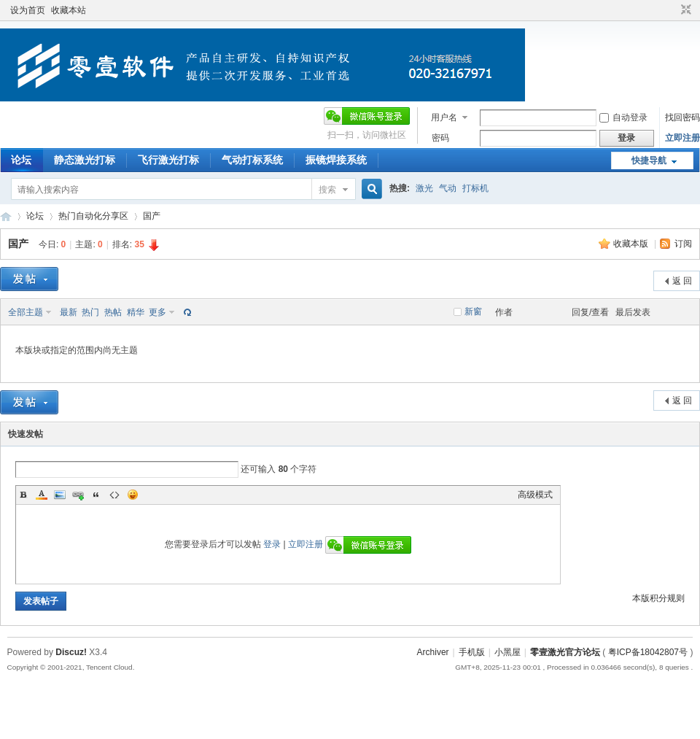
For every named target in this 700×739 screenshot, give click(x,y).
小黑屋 (507, 652)
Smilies (133, 495)
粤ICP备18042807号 (648, 652)
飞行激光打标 (168, 160)
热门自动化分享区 (93, 216)
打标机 (475, 188)
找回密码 (682, 117)
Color (42, 495)
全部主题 (26, 312)
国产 (152, 216)
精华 (136, 312)
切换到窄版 (684, 10)
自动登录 (623, 117)
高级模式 (535, 495)
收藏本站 (69, 10)
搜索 (327, 190)
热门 (90, 312)
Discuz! (71, 652)
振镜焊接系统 (336, 160)
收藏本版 (632, 244)
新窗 (473, 312)
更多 (157, 312)
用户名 (444, 117)
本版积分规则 (658, 598)
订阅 (683, 244)
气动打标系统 (252, 160)
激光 (424, 188)
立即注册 (682, 138)
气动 (448, 188)
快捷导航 (649, 160)
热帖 (113, 312)
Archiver (433, 652)
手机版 (472, 652)
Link (78, 495)
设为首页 (28, 10)
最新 (69, 312)
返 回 (682, 281)
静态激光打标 (85, 160)
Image (60, 495)
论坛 (21, 160)
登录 (272, 544)
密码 (440, 138)
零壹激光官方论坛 (6, 216)
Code (114, 495)
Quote (96, 495)
